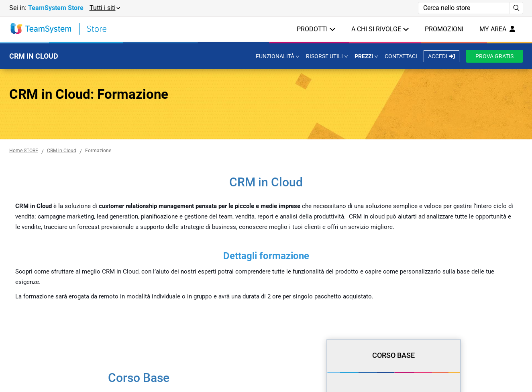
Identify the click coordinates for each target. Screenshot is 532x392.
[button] (104, 8)
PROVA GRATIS (494, 56)
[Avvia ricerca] (517, 8)
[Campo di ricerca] (464, 8)
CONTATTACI (401, 56)
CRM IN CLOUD (34, 56)
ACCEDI (441, 56)
